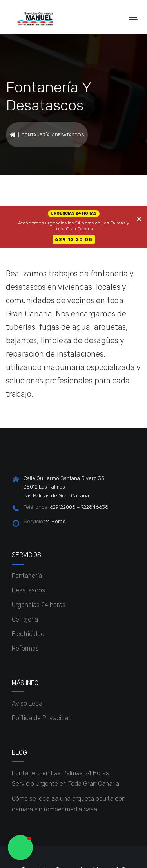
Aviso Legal (28, 703)
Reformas (25, 648)
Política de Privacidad (42, 718)
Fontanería (27, 576)
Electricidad (28, 634)
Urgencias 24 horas (39, 605)
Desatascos (28, 590)
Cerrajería (25, 619)
